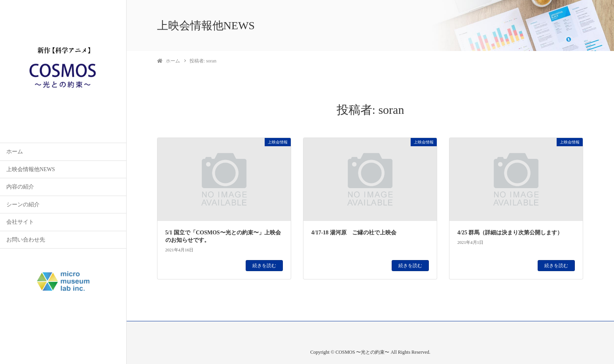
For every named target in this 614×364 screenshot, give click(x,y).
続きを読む (264, 266)
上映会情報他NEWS (31, 169)
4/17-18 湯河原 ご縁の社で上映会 (354, 233)
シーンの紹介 (23, 205)
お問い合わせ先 (26, 240)
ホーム (15, 152)
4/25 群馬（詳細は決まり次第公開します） (510, 233)
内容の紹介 (20, 187)
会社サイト (20, 222)
